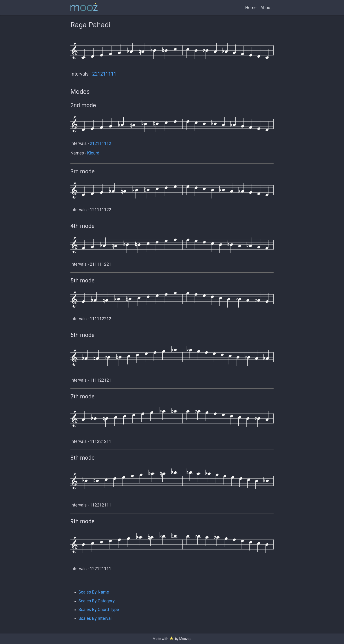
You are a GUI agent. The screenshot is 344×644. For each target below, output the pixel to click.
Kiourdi (94, 153)
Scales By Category (97, 601)
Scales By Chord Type (99, 610)
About (266, 8)
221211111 (104, 74)
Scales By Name (94, 592)
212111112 (100, 143)
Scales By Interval (95, 618)
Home (251, 8)
